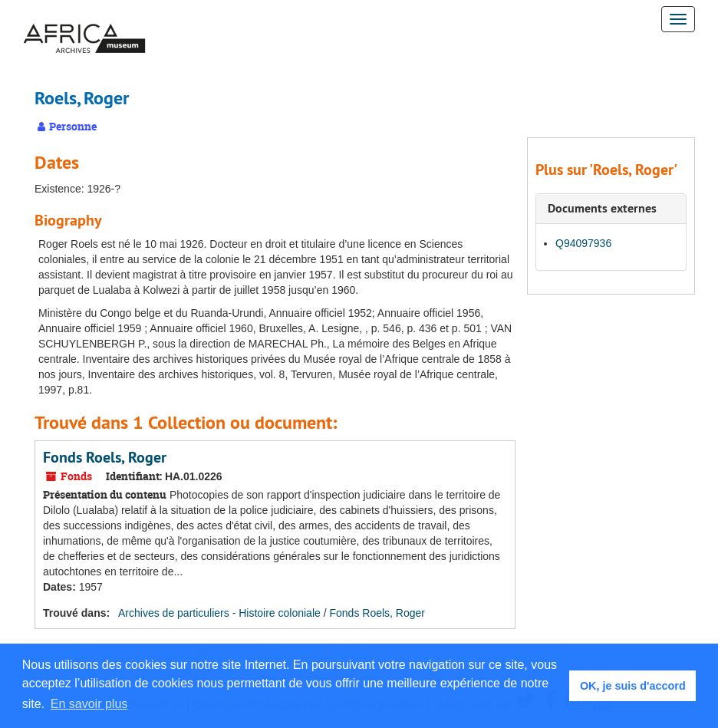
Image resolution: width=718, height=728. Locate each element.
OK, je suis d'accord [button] (633, 686)
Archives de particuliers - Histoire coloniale (219, 613)
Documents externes (602, 208)
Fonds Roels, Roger (105, 457)
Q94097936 (583, 243)
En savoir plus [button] (89, 704)
